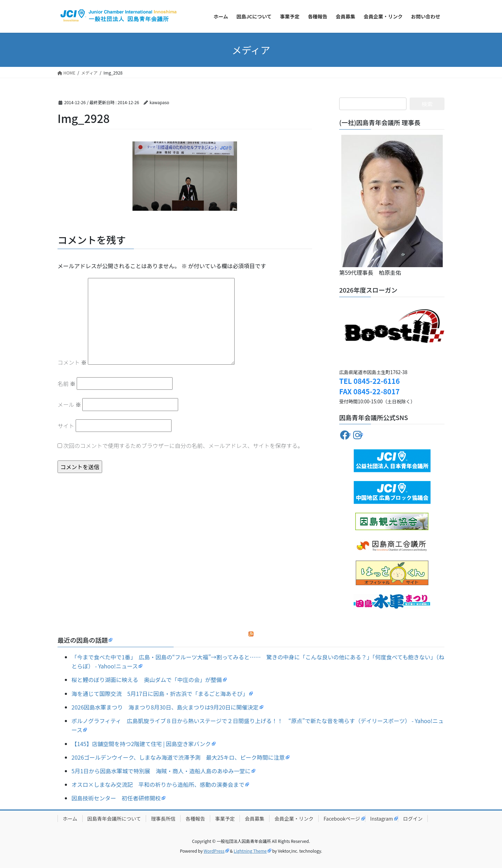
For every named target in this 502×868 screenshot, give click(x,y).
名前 (67, 383)
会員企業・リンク (294, 819)
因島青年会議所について (114, 819)
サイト (66, 426)
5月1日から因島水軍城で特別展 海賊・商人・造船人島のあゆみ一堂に (161, 771)
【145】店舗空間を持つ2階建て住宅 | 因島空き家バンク (141, 744)
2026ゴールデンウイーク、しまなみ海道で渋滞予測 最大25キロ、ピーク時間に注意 (178, 757)
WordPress (214, 851)
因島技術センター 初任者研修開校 (116, 798)
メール (69, 404)
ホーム (70, 819)
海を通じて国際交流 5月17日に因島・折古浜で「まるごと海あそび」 (160, 693)
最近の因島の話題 (83, 640)
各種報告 (195, 819)
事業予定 (225, 819)
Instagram (382, 819)
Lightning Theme (250, 851)
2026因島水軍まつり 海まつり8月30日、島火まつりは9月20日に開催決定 (165, 707)
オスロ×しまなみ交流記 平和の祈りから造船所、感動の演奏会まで (158, 784)
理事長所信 (163, 819)
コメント (72, 362)
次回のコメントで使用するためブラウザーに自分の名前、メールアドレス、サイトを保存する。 (183, 445)
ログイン (413, 819)
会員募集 (254, 819)
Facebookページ (342, 819)
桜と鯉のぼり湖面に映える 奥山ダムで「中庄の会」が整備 (147, 680)
